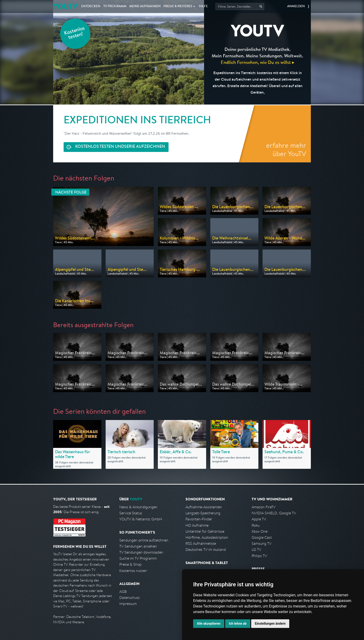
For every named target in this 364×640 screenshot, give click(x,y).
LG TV (256, 550)
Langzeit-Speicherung (203, 513)
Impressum (128, 604)
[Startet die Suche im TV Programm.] (240, 7)
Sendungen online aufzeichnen (144, 540)
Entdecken (91, 7)
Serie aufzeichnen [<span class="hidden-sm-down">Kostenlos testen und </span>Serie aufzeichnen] (120, 147)
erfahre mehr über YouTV (286, 149)
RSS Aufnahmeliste (201, 543)
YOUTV (65, 6)
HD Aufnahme (197, 525)
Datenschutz (130, 598)
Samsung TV (262, 543)
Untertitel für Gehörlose (205, 531)
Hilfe (203, 7)
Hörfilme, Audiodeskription (207, 537)
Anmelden (296, 7)
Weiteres (178, 7)
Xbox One (260, 531)
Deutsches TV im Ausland (206, 550)
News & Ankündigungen (138, 507)
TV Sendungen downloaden (141, 552)
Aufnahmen (145, 7)
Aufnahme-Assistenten (204, 507)
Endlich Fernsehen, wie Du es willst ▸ (258, 62)
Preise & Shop (130, 564)
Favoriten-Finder (199, 519)
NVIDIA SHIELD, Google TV (274, 513)
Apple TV (259, 519)
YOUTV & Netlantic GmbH (141, 519)
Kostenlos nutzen (133, 571)
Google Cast (262, 537)
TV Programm (115, 7)
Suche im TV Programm (138, 558)
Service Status (131, 513)
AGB (123, 592)
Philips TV (259, 556)
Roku (256, 525)
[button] (309, 7)
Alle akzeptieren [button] (209, 624)
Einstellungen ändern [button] (270, 624)
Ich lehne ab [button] (238, 624)
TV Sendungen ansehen (138, 546)
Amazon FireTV (264, 507)
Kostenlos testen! (75, 33)
